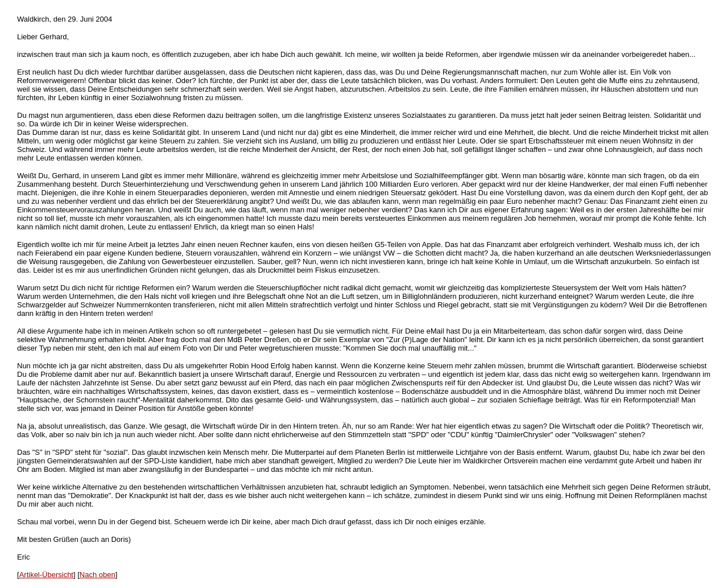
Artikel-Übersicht (46, 575)
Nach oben (98, 575)
